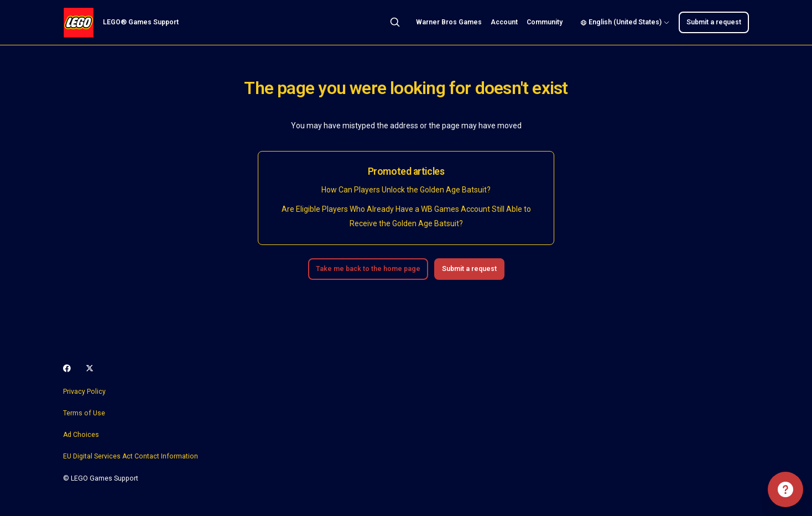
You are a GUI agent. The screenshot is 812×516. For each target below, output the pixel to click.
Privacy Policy (84, 392)
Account (504, 22)
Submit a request (714, 22)
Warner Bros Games (449, 22)
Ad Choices (81, 435)
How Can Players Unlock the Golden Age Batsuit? (406, 190)
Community (545, 22)
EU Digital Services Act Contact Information (131, 456)
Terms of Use (84, 413)
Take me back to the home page (368, 269)
